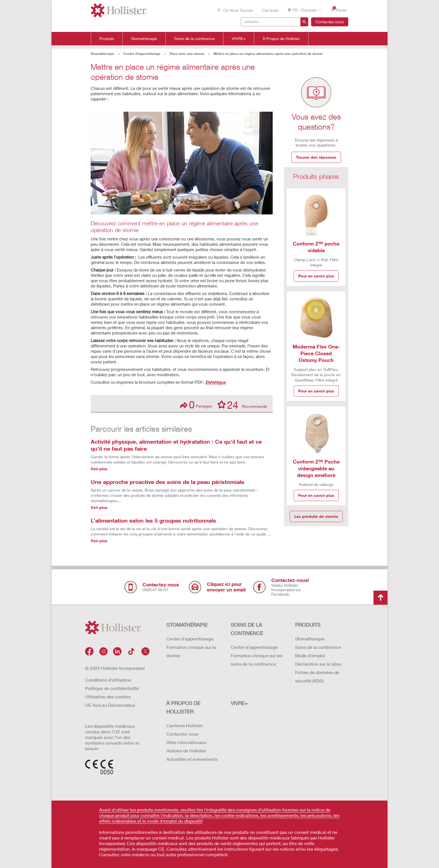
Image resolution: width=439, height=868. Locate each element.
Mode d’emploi (310, 655)
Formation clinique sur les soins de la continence (257, 660)
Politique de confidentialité (112, 688)
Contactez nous (182, 734)
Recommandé (242, 404)
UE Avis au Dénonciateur (110, 705)
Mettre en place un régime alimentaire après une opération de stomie (268, 54)
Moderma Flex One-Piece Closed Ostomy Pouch (316, 353)
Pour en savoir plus (316, 276)
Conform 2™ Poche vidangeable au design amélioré (316, 468)
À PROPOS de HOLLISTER (183, 707)
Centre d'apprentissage (190, 639)
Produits (107, 39)
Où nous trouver (235, 10)
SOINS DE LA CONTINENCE (247, 629)
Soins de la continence (194, 39)
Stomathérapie (144, 39)
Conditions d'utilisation (108, 680)
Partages (196, 405)
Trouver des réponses (316, 157)
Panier (339, 10)
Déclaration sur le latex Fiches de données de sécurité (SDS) (318, 672)
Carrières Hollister (185, 725)
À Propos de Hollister (281, 39)
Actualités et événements (192, 759)
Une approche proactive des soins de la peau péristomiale (167, 482)
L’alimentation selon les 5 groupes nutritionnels (153, 520)
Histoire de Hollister (186, 751)
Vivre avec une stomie (187, 54)
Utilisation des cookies (108, 697)
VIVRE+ (239, 39)
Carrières (270, 10)
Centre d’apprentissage (142, 54)
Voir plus (99, 469)
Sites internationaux (186, 742)
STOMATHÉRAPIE (187, 625)
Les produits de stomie (316, 516)
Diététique (216, 382)
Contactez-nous (330, 22)
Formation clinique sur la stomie (191, 651)
